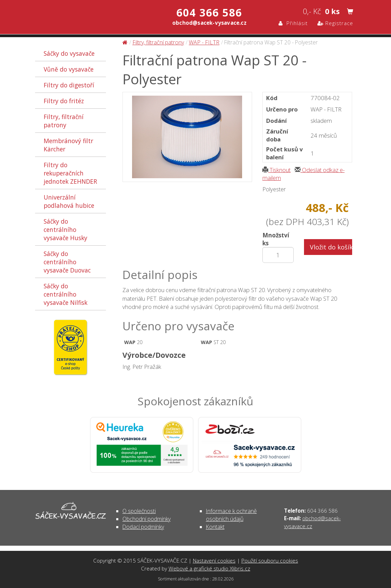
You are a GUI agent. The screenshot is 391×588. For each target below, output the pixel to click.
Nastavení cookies (214, 560)
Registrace (335, 23)
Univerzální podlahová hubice (69, 201)
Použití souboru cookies (270, 560)
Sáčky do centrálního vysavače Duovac (67, 262)
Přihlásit (293, 23)
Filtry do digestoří (69, 85)
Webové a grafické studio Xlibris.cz (209, 568)
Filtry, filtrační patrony (64, 121)
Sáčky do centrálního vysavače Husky (66, 229)
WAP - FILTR (204, 42)
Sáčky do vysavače (69, 53)
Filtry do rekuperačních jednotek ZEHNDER (70, 173)
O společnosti (139, 511)
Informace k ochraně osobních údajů (231, 515)
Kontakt (215, 527)
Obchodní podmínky (146, 519)
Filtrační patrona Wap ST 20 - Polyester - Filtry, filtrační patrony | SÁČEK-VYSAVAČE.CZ (107, 17)
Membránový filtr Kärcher (68, 145)
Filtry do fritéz (64, 101)
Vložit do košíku (331, 247)
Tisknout (276, 170)
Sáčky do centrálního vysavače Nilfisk (66, 294)
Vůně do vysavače (69, 69)
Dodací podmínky (143, 527)
